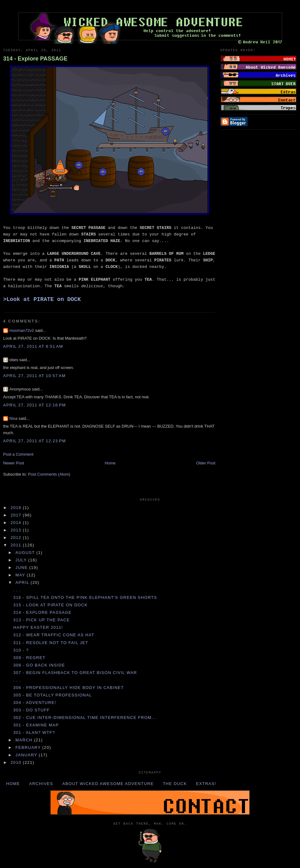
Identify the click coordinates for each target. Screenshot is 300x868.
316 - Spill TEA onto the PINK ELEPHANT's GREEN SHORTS (85, 597)
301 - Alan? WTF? (34, 732)
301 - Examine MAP (36, 725)
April (23, 582)
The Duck (175, 784)
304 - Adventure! (35, 703)
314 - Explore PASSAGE (35, 59)
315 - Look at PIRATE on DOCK (50, 605)
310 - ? (21, 650)
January (27, 755)
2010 (17, 762)
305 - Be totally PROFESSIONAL (52, 695)
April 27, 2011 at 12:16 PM (35, 405)
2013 (17, 530)
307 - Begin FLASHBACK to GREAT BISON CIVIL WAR (75, 673)
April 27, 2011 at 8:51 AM (33, 346)
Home (110, 463)
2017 (17, 515)
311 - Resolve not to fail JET (51, 643)
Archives (41, 784)
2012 (17, 538)
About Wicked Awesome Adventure (108, 784)
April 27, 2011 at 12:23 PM (35, 441)
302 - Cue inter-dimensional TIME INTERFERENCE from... (85, 718)
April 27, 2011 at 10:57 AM (34, 376)
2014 (17, 523)
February (29, 747)
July (22, 560)
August (26, 553)
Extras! (206, 784)
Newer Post (14, 463)
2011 (17, 545)
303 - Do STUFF (31, 710)
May (21, 575)
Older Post (206, 463)
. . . (17, 590)
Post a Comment (18, 454)
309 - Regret (29, 658)
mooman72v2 (22, 330)
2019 (17, 508)
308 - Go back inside (39, 665)
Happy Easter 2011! (38, 627)
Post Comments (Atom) (49, 474)
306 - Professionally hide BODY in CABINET (68, 688)
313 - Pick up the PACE (41, 620)
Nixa (13, 418)
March (25, 740)
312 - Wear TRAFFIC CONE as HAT (54, 635)
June (22, 567)
